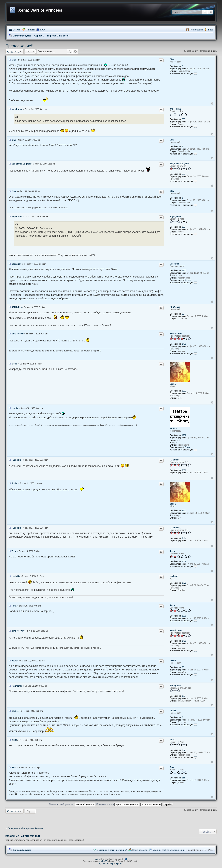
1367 (184, 470)
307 (183, 750)
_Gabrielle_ (175, 460)
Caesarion (175, 264)
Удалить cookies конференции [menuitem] (168, 850)
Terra (172, 551)
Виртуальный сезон (58, 36)
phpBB (104, 861)
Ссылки (17, 30)
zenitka (173, 428)
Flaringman (175, 686)
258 (183, 778)
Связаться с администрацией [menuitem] (112, 850)
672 (183, 174)
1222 (184, 271)
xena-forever (176, 334)
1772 (184, 583)
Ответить (13, 51)
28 (183, 667)
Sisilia (173, 384)
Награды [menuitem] (30, 30)
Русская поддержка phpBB (111, 863)
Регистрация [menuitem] (196, 30)
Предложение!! (19, 46)
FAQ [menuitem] (42, 30)
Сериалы (39, 36)
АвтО (172, 740)
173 (183, 696)
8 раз (187, 447)
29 (183, 314)
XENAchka (175, 307)
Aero (97, 859)
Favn (172, 767)
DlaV (172, 59)
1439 (184, 344)
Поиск (205, 12)
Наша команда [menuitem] (140, 850)
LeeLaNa (174, 576)
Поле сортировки (118, 804)
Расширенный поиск (210, 12)
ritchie (173, 711)
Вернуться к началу (212, 103)
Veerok (173, 661)
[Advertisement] (111, 819)
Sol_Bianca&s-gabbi (179, 164)
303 (183, 119)
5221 (184, 391)
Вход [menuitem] (211, 30)
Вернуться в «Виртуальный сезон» (25, 828)
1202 (184, 435)
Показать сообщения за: (72, 804)
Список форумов (22, 36)
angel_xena (175, 109)
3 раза (188, 280)
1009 (184, 562)
